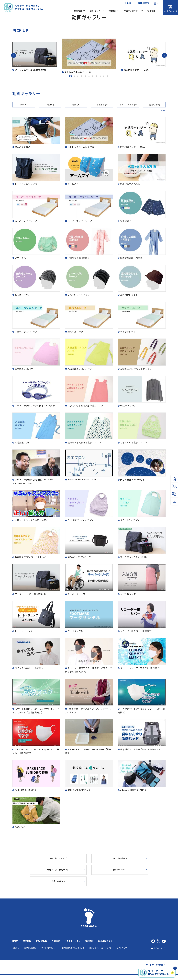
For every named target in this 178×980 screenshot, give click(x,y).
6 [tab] (89, 76)
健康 (76, 105)
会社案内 (154, 105)
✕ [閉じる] (175, 968)
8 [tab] (96, 76)
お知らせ (128, 3)
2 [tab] (74, 76)
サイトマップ (122, 953)
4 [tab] (82, 76)
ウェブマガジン (120, 859)
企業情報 (112, 11)
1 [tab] (70, 76)
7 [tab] (93, 76)
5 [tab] (85, 76)
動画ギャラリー (120, 872)
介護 (50, 105)
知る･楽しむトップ (58, 859)
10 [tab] (104, 76)
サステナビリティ (132, 11)
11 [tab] (108, 76)
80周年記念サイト (106, 946)
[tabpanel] (89, 56)
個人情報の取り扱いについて (73, 953)
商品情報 (78, 11)
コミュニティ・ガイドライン (100, 953)
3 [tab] (78, 76)
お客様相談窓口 (143, 3)
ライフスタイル (128, 105)
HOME (15, 946)
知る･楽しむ (95, 11)
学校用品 (102, 105)
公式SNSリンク (58, 885)
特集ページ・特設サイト (58, 872)
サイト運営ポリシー (49, 953)
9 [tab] (100, 76)
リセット (162, 110)
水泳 (24, 105)
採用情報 (151, 11)
